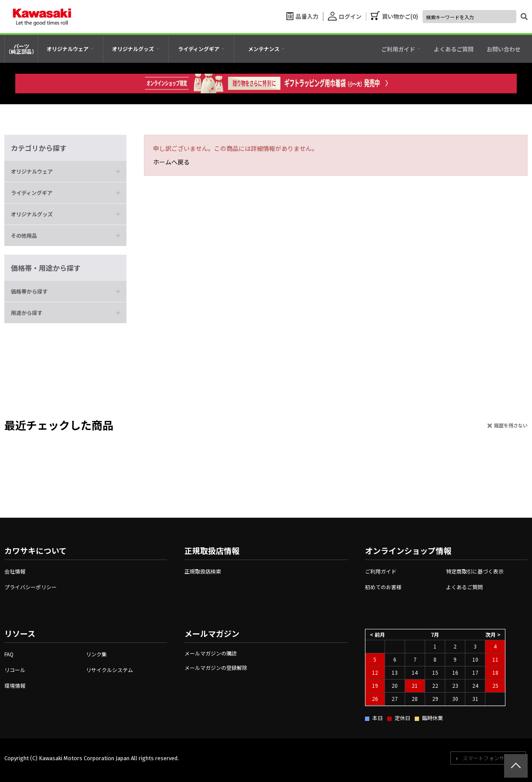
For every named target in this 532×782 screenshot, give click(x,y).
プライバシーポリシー (31, 587)
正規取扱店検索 (203, 571)
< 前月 (377, 634)
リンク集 (96, 654)
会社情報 (15, 571)
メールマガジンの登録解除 (216, 668)
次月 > (493, 634)
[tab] (70, 49)
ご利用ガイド (381, 571)
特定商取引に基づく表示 (475, 571)
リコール (15, 670)
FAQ (9, 654)
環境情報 (15, 685)
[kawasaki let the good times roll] (42, 17)
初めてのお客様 (383, 587)
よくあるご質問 (464, 587)
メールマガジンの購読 (211, 653)
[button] (65, 171)
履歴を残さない (511, 425)
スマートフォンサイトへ (491, 758)
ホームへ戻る (171, 162)
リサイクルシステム (109, 670)
